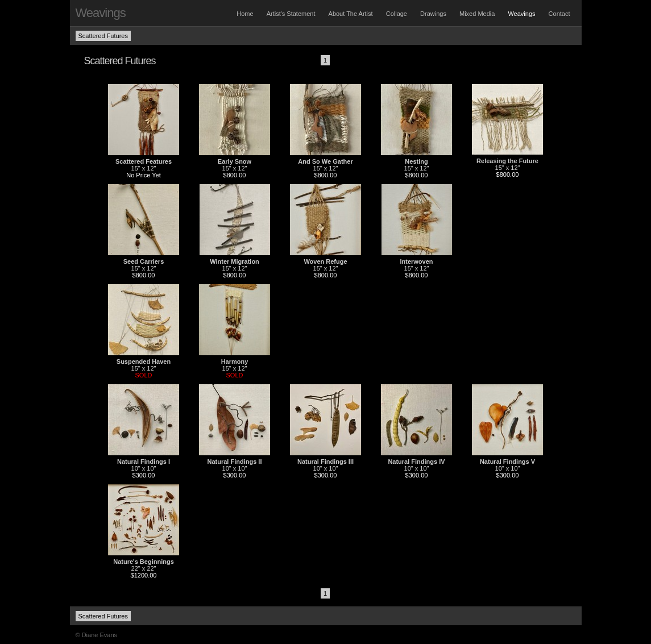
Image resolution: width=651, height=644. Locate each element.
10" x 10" (144, 468)
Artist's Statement (291, 14)
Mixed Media (477, 14)
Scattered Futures (103, 36)
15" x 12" (144, 168)
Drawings (433, 14)
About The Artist (351, 14)
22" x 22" (144, 568)
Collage (397, 14)
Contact (559, 14)
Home (245, 14)
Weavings (521, 14)
